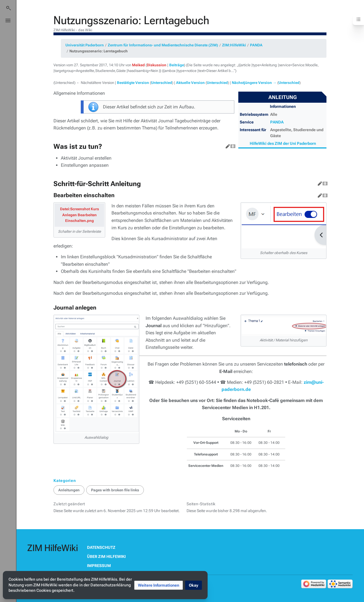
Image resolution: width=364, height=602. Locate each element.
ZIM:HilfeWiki (234, 45)
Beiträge (177, 65)
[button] (159, 585)
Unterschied (162, 83)
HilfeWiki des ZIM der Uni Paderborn (283, 143)
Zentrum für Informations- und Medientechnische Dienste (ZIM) (163, 45)
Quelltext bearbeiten (232, 145)
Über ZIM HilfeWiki (106, 556)
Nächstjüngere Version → (254, 83)
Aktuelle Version (190, 83)
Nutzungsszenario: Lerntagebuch (99, 51)
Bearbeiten (227, 145)
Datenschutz (101, 547)
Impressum (99, 566)
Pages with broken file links (115, 490)
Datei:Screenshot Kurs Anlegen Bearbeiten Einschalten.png (79, 215)
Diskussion (157, 65)
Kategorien (65, 481)
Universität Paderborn (85, 45)
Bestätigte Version (133, 83)
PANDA (256, 45)
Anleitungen (69, 490)
